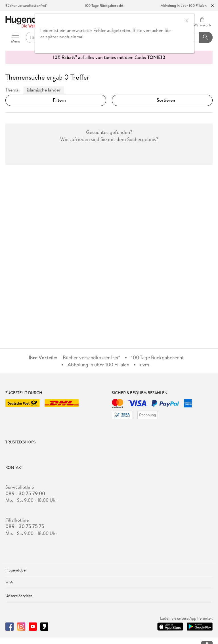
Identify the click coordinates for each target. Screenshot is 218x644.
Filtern (56, 100)
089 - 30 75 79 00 (25, 494)
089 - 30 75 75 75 (25, 526)
